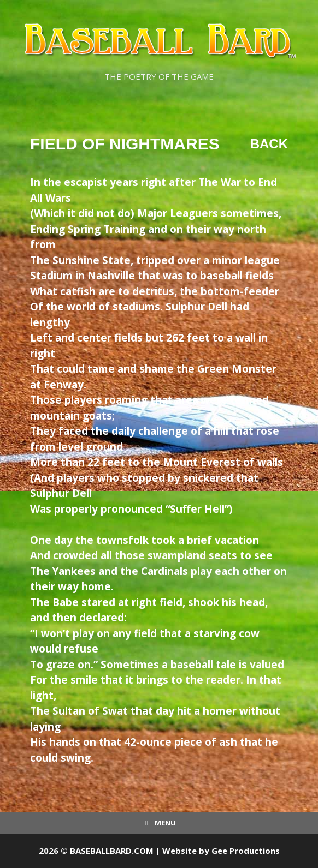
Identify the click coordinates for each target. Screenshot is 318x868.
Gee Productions (246, 851)
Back (269, 144)
